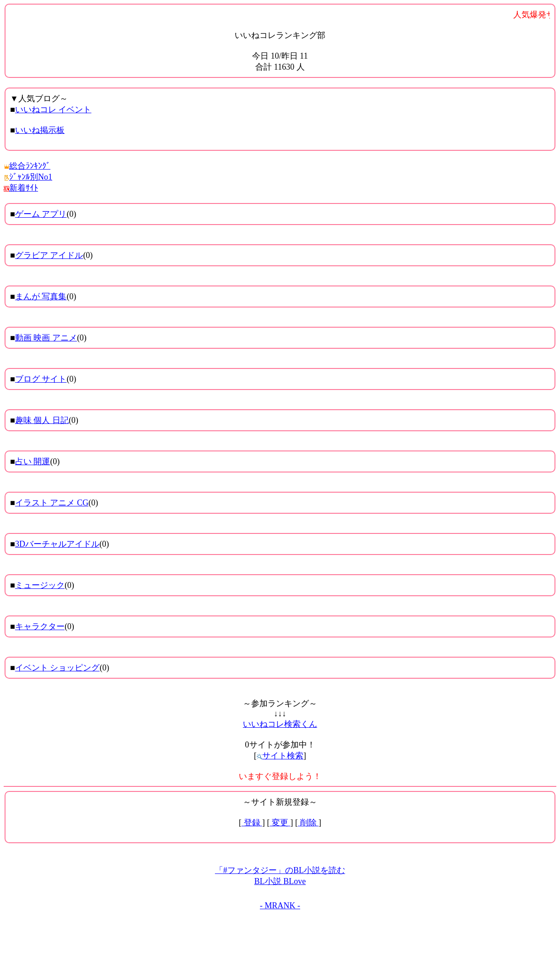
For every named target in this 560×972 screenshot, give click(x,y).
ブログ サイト (41, 379)
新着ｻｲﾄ (21, 188)
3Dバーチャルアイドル (57, 544)
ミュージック (40, 585)
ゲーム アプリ (41, 214)
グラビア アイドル (49, 255)
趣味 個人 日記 (42, 420)
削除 (308, 823)
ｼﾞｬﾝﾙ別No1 (28, 177)
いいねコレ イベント (53, 110)
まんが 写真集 (41, 297)
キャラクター (40, 626)
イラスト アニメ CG (52, 503)
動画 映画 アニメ (46, 338)
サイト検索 (280, 756)
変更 (280, 823)
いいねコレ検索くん (280, 724)
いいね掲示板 (40, 130)
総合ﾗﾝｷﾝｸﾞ (27, 166)
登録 (252, 823)
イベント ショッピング (58, 668)
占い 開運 (33, 461)
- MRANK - (280, 906)
